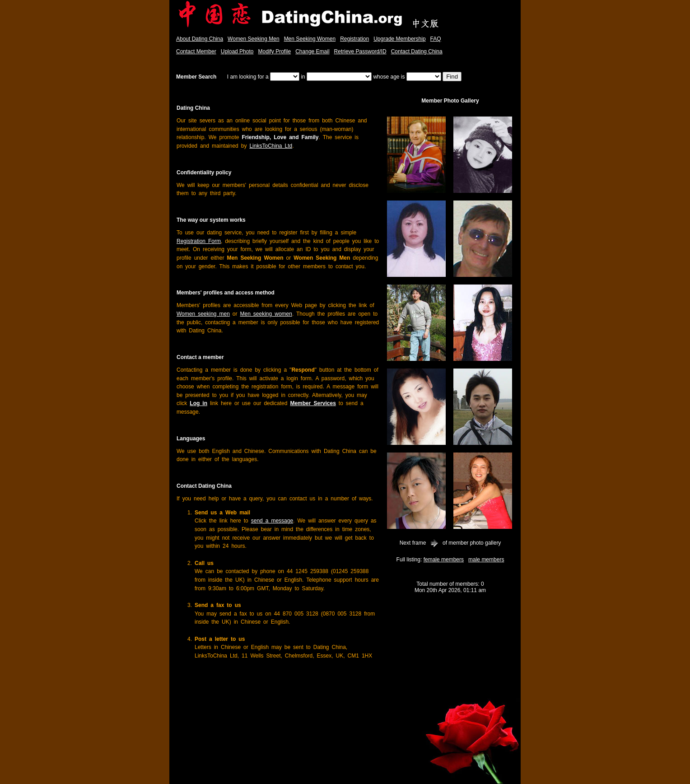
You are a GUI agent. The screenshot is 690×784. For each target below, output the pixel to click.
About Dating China (200, 39)
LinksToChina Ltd (271, 146)
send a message (272, 521)
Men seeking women (266, 314)
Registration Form (199, 241)
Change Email (312, 51)
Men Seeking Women (310, 39)
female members (444, 560)
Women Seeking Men (254, 39)
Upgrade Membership (399, 39)
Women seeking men (203, 314)
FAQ (436, 39)
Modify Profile (274, 51)
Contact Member (196, 51)
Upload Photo (237, 51)
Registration (354, 39)
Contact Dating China (417, 51)
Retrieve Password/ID (360, 51)
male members (486, 560)
